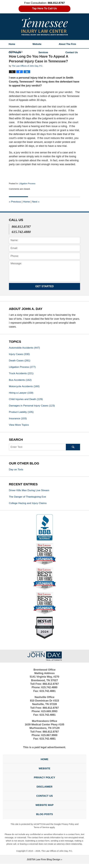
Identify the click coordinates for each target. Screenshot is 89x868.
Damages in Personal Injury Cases (33, 407)
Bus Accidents (21, 380)
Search (73, 449)
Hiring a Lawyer (22, 394)
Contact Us (44, 799)
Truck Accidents (22, 374)
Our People (15, 52)
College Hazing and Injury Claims (28, 505)
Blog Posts (44, 818)
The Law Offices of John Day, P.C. (57, 855)
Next (37, 202)
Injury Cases (20, 354)
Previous (15, 202)
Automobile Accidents (25, 348)
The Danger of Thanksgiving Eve (28, 499)
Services (43, 52)
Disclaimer (45, 790)
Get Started (45, 286)
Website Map (44, 809)
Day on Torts (16, 471)
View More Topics (19, 426)
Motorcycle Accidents (25, 387)
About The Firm (67, 44)
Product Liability (22, 413)
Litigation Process (27, 184)
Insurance (18, 420)
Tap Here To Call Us (44, 9)
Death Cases (20, 361)
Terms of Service (41, 832)
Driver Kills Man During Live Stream (31, 492)
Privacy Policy (44, 780)
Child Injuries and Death (26, 400)
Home (12, 44)
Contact (72, 52)
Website (37, 44)
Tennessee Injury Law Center (45, 27)
